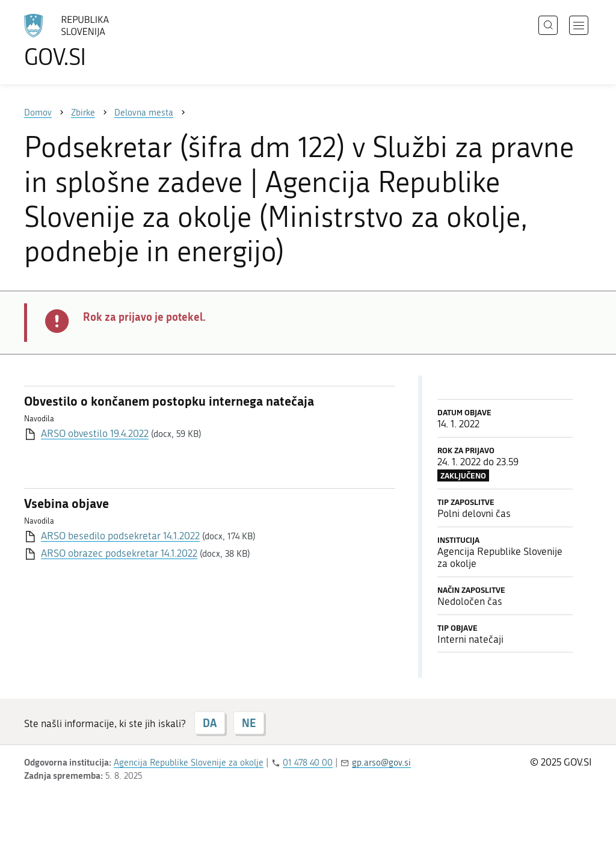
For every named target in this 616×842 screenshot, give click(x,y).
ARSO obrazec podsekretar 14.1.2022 (119, 553)
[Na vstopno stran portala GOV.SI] (100, 41)
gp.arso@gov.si (381, 763)
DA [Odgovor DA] (210, 723)
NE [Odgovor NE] (249, 723)
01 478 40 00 (308, 763)
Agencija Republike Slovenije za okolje (189, 763)
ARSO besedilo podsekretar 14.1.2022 (120, 536)
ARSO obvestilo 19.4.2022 (95, 433)
